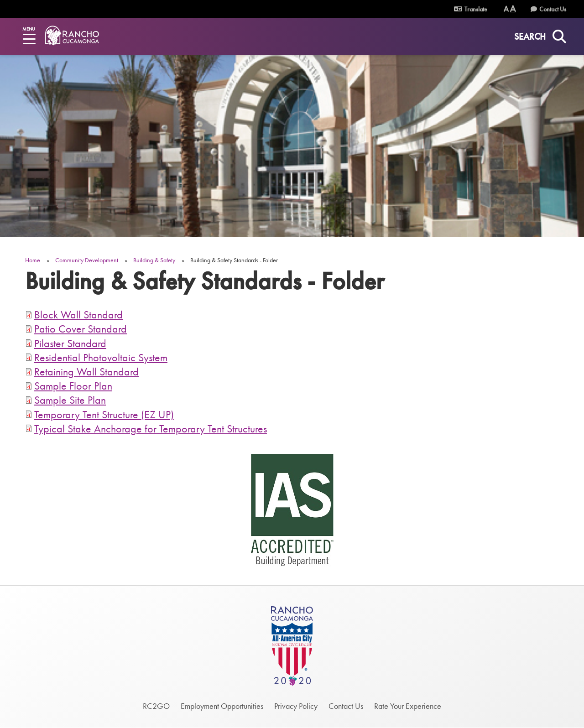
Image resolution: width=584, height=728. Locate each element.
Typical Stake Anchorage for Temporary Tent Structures (151, 429)
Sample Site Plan (70, 400)
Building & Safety (154, 260)
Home (33, 260)
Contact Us (553, 9)
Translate (471, 9)
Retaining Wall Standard (86, 372)
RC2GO (156, 706)
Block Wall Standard (78, 315)
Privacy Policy (296, 706)
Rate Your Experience (408, 706)
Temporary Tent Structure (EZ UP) (104, 414)
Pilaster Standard (70, 343)
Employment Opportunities (222, 706)
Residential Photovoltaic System (101, 357)
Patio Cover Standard (81, 329)
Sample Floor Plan (73, 386)
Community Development (87, 260)
